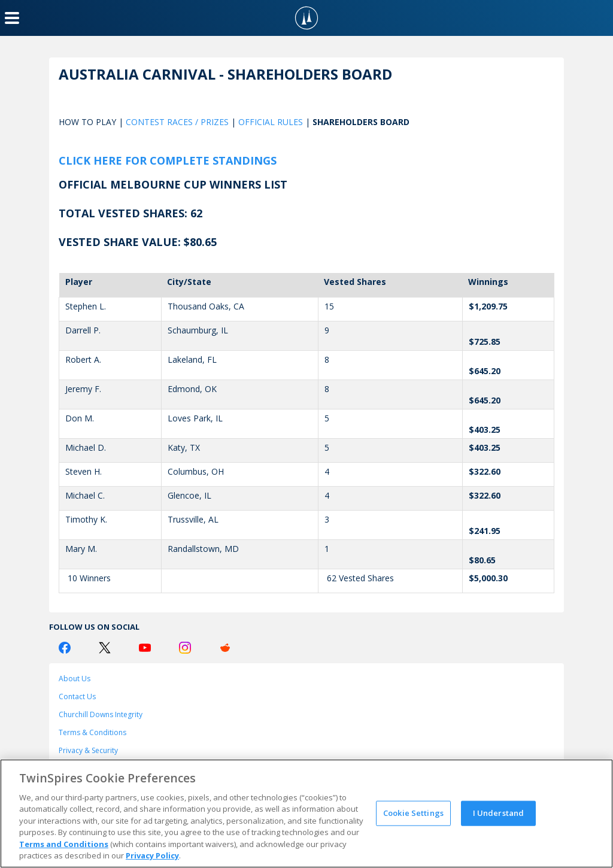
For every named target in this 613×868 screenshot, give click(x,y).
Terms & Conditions (92, 732)
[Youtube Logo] (145, 648)
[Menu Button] (12, 18)
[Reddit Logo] (225, 648)
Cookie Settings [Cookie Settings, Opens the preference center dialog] (413, 813)
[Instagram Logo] (185, 648)
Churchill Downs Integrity (101, 714)
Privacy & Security (88, 750)
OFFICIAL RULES (271, 122)
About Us (75, 679)
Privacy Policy (152, 855)
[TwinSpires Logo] (306, 18)
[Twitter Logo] (105, 648)
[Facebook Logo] (65, 648)
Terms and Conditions (64, 844)
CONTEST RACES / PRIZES (177, 122)
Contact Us (77, 696)
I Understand (499, 813)
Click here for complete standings (168, 160)
